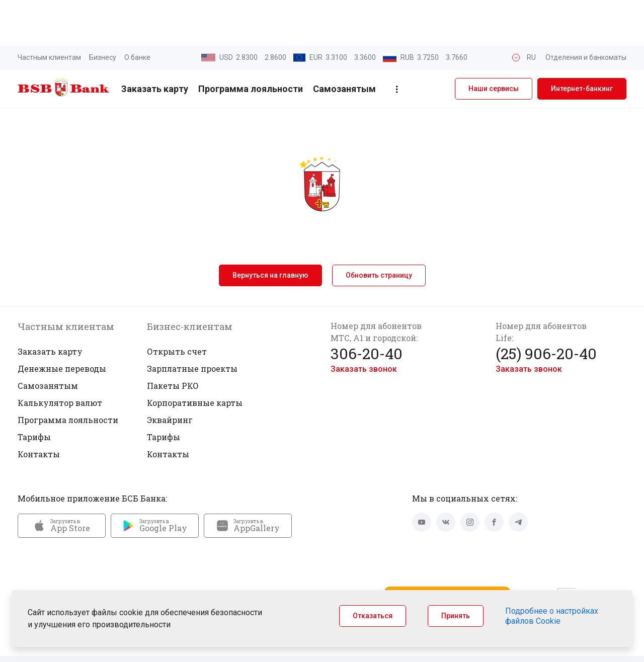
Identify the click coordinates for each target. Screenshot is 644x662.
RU (531, 12)
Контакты (39, 409)
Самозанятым (344, 44)
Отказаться (373, 616)
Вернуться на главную (270, 230)
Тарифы (34, 392)
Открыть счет (177, 306)
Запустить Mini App (448, 556)
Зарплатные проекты (192, 323)
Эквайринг (170, 375)
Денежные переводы (62, 323)
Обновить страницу (379, 230)
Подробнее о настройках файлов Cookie (552, 616)
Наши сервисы (494, 44)
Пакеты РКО (173, 340)
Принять (456, 616)
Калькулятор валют (60, 357)
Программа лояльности (251, 44)
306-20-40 (367, 308)
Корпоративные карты (195, 357)
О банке (137, 12)
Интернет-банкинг (582, 44)
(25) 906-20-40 (546, 308)
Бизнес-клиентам (190, 281)
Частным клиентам (49, 12)
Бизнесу (103, 12)
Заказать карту (155, 44)
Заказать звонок (364, 324)
